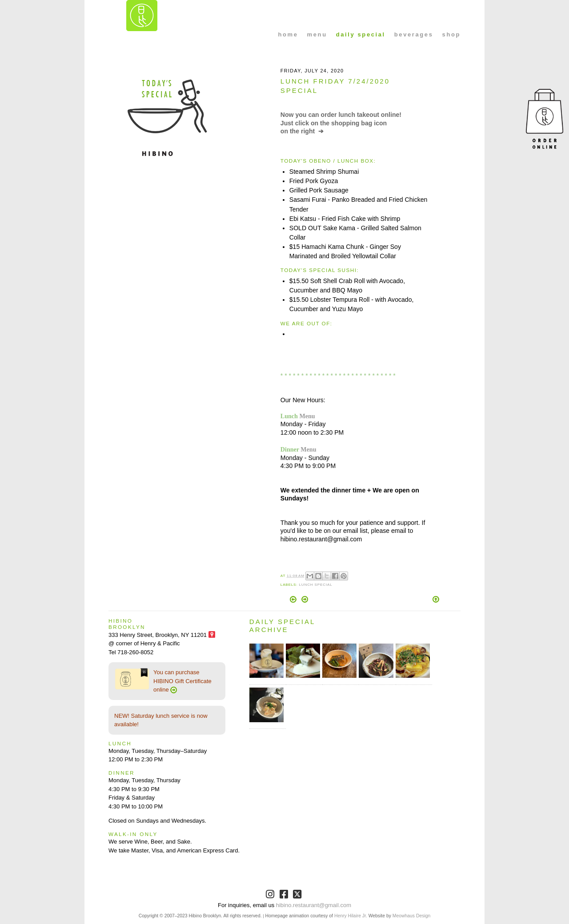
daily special (361, 34)
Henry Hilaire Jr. (351, 916)
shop (451, 34)
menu (317, 34)
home (288, 34)
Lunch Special (315, 585)
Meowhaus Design (411, 916)
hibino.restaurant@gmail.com (314, 905)
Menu (307, 416)
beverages (414, 34)
